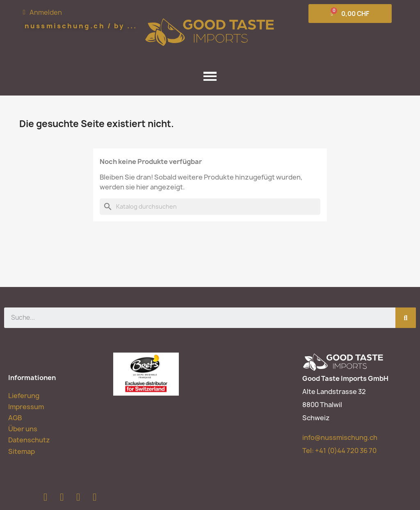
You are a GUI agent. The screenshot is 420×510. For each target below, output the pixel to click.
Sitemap (22, 451)
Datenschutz (29, 440)
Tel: (339, 451)
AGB (15, 418)
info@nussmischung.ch (340, 437)
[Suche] (210, 207)
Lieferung (24, 396)
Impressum (26, 407)
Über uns (23, 429)
